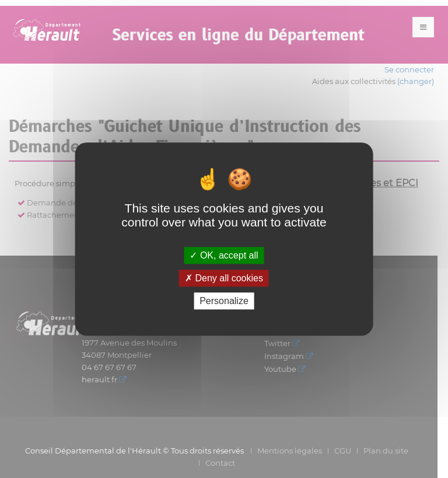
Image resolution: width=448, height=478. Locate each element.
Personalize (224, 301)
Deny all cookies (224, 278)
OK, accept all (224, 255)
